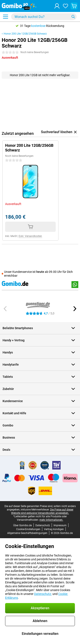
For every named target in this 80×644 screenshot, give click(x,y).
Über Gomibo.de (23, 525)
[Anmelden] (57, 6)
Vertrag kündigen (54, 529)
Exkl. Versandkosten (30, 236)
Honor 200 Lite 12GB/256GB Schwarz (25, 34)
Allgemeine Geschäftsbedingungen (27, 533)
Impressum (60, 525)
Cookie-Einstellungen (28, 529)
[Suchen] (73, 17)
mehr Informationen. (51, 520)
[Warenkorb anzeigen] (74, 6)
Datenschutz (43, 525)
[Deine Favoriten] (65, 6)
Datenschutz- (43, 594)
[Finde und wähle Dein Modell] (44, 17)
